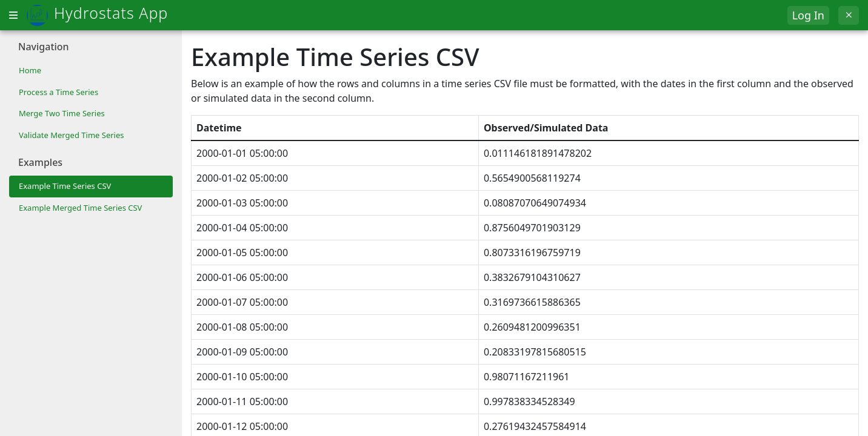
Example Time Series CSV (65, 186)
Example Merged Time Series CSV (80, 208)
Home (30, 70)
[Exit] (849, 15)
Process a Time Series (58, 92)
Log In (808, 15)
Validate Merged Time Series (72, 135)
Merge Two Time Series (62, 113)
